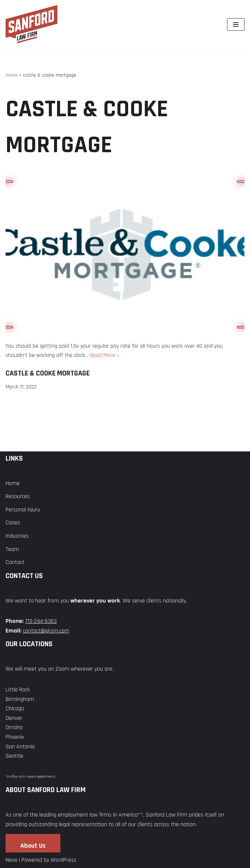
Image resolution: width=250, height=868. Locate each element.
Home (12, 75)
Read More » (105, 355)
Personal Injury (23, 510)
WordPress (64, 860)
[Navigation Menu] (236, 24)
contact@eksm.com (46, 631)
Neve (11, 860)
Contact (15, 562)
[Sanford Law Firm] (31, 24)
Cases (13, 523)
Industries (17, 536)
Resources (18, 496)
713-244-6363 (41, 621)
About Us (33, 846)
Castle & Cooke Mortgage (48, 373)
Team (12, 549)
